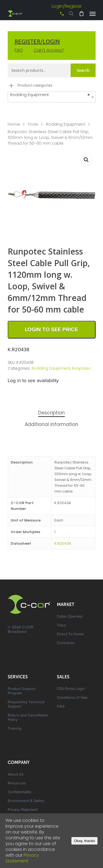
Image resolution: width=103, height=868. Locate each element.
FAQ (19, 50)
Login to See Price (51, 330)
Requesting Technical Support (26, 705)
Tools (33, 124)
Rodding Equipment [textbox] (50, 95)
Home (14, 124)
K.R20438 (63, 543)
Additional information (51, 424)
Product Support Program (22, 691)
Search (83, 70)
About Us (16, 775)
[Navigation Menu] (93, 14)
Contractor (66, 643)
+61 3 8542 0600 (57, 16)
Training (15, 729)
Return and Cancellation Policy (28, 718)
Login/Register (67, 6)
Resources (17, 784)
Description (51, 413)
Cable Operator (70, 617)
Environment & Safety (26, 801)
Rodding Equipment (66, 124)
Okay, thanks (84, 841)
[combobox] (52, 97)
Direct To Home (70, 634)
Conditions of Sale (72, 698)
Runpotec (81, 368)
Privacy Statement (23, 810)
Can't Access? (49, 50)
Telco (62, 626)
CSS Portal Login (71, 689)
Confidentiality (20, 792)
